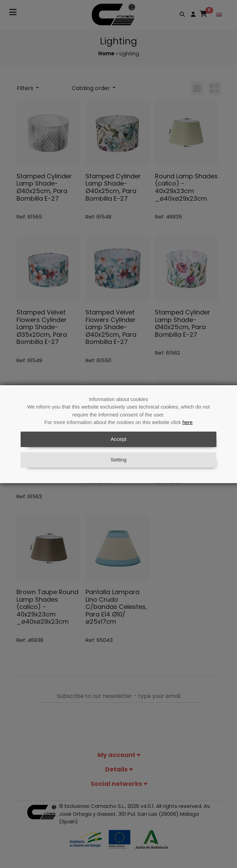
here (188, 422)
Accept (118, 439)
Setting (119, 460)
